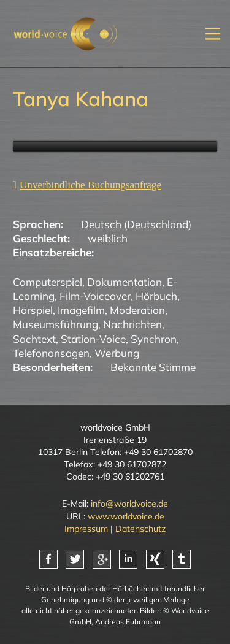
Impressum (86, 529)
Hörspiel (33, 310)
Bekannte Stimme (153, 367)
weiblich (108, 238)
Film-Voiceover (95, 296)
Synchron (154, 339)
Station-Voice (93, 339)
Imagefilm (81, 310)
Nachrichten (132, 324)
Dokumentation (125, 282)
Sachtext (34, 339)
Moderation (137, 310)
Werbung (117, 353)
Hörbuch (156, 296)
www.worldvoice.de (126, 516)
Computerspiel (48, 282)
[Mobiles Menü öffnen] (213, 33)
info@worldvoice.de (129, 504)
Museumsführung (56, 324)
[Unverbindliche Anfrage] (87, 185)
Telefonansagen (51, 353)
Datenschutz (140, 529)
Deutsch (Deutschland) (136, 224)
